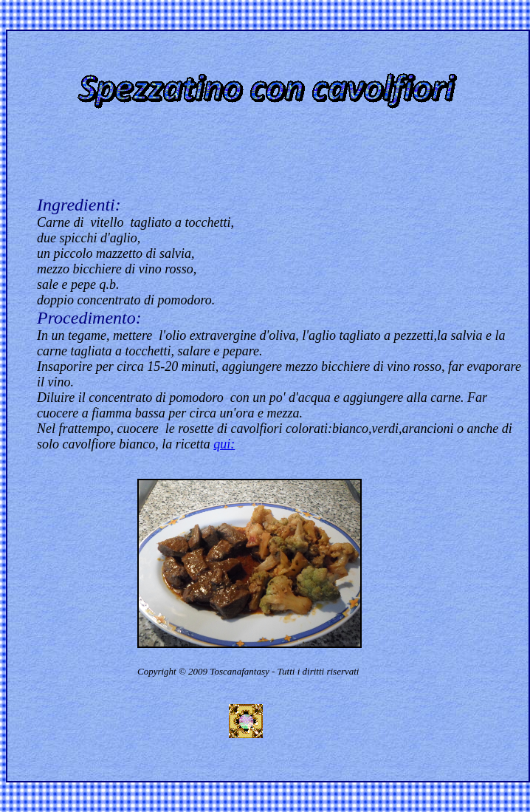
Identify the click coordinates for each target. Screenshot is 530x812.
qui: (224, 444)
